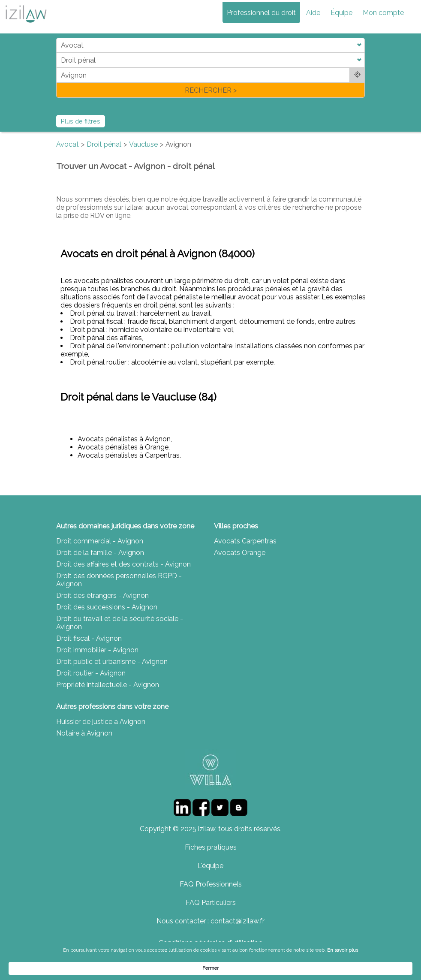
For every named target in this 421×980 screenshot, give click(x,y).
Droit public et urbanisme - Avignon (112, 662)
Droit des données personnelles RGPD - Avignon (119, 580)
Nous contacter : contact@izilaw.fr (210, 921)
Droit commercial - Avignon (100, 541)
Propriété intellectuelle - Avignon (108, 685)
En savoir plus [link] (305, 968)
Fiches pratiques (211, 847)
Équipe (341, 13)
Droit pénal (104, 144)
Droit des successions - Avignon (107, 607)
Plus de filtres (81, 121)
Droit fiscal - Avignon (89, 638)
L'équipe (210, 866)
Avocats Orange (240, 553)
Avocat (68, 144)
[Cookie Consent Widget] (210, 968)
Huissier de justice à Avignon (101, 722)
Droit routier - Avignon (91, 673)
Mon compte (383, 13)
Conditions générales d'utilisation (210, 943)
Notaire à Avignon (84, 733)
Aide (313, 13)
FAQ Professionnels (211, 884)
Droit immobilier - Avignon (97, 650)
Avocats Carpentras (245, 541)
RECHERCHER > (211, 90)
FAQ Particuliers (211, 903)
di (59, 68)
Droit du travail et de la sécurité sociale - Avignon (120, 623)
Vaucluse (143, 144)
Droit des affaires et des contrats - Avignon (123, 564)
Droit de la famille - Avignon (100, 553)
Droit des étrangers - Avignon (102, 596)
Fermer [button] (379, 968)
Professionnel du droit (261, 13)
